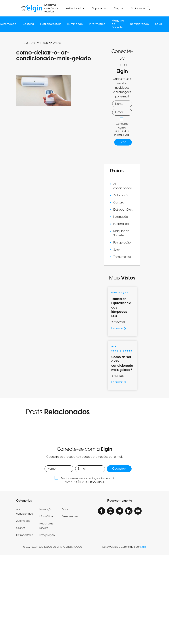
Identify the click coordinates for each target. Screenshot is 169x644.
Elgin (143, 547)
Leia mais (119, 328)
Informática (97, 24)
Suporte (97, 9)
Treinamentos (140, 8)
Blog (117, 9)
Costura (27, 24)
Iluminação (75, 24)
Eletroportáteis (50, 24)
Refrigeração (141, 24)
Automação (121, 195)
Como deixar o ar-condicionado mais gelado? (122, 363)
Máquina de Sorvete (119, 24)
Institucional (73, 9)
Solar (160, 24)
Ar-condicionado (123, 186)
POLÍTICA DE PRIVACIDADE (122, 133)
